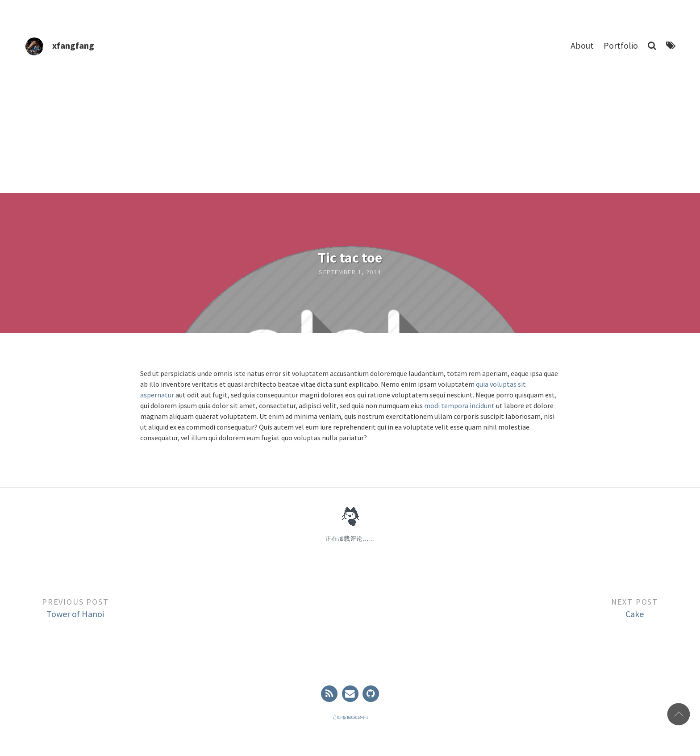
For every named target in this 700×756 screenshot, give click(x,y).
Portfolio (621, 45)
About (582, 45)
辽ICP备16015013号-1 (350, 717)
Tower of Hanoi (75, 614)
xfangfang (73, 45)
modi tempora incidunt (459, 405)
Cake (635, 614)
